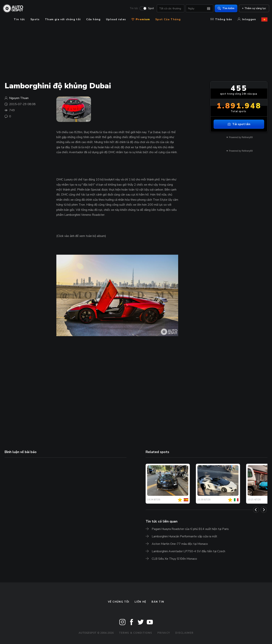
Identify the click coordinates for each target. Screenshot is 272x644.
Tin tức (132, 9)
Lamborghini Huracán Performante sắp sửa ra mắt (184, 536)
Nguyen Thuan (19, 98)
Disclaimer (184, 633)
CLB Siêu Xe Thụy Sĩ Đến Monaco (174, 559)
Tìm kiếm (224, 9)
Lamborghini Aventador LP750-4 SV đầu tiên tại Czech (188, 551)
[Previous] (256, 510)
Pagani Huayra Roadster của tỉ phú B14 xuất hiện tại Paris (190, 529)
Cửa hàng (93, 19)
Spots (35, 19)
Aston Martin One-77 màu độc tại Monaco (180, 544)
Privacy (164, 633)
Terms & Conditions (136, 633)
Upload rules (116, 19)
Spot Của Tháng (168, 19)
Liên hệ (140, 602)
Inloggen (247, 19)
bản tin (158, 602)
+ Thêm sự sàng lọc (252, 9)
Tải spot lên (239, 124)
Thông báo (221, 19)
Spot (149, 9)
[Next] (264, 510)
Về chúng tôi (119, 602)
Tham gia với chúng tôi (63, 19)
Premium (141, 19)
